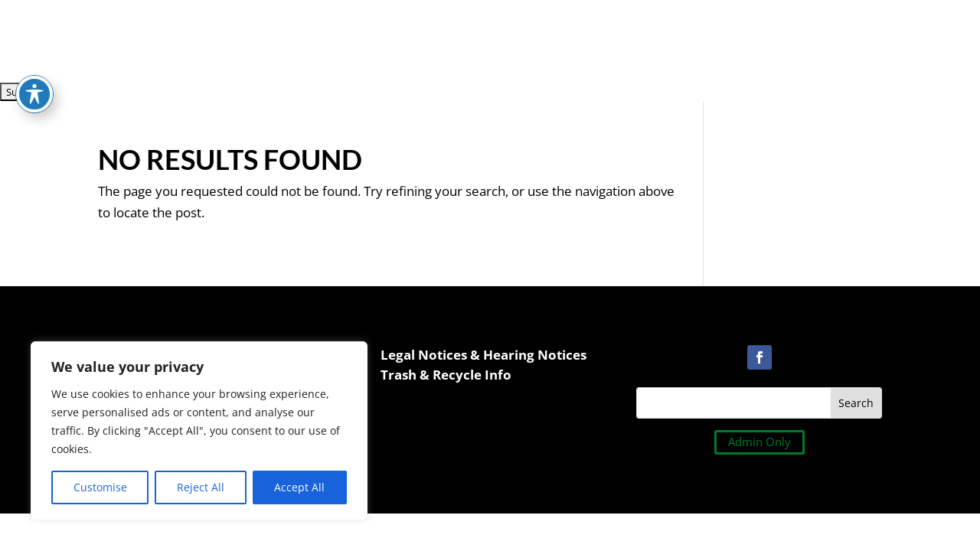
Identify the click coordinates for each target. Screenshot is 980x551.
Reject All (201, 487)
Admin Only (759, 442)
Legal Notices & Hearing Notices (483, 355)
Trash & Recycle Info (446, 375)
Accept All (299, 487)
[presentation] (116, 30)
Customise (100, 487)
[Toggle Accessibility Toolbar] (34, 73)
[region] (199, 431)
